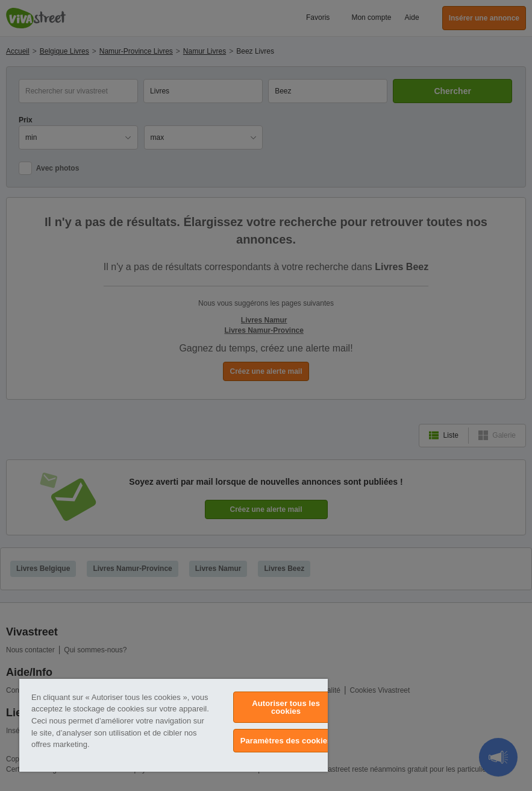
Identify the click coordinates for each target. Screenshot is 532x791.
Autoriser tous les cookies (286, 707)
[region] (174, 725)
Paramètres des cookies (286, 741)
